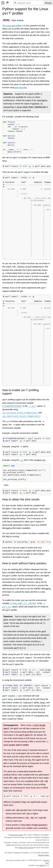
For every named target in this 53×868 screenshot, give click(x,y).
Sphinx (42, 865)
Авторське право (16, 835)
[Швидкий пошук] (29, 3)
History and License (26, 848)
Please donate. (44, 855)
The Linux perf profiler (12, 26)
